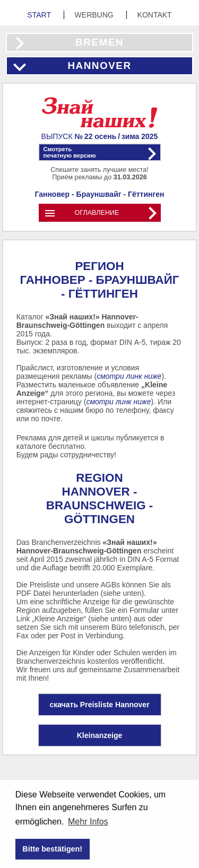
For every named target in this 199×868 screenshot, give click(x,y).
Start (40, 15)
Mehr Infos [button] (88, 822)
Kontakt (155, 15)
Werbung (95, 15)
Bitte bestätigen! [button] (52, 849)
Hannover (99, 66)
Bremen (99, 42)
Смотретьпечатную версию (70, 152)
